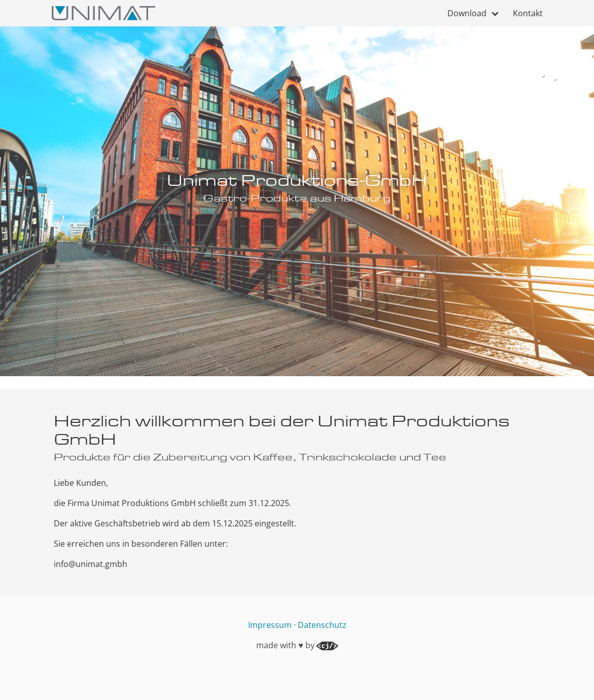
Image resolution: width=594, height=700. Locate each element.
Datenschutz (322, 625)
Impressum (270, 625)
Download (467, 13)
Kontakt (528, 13)
